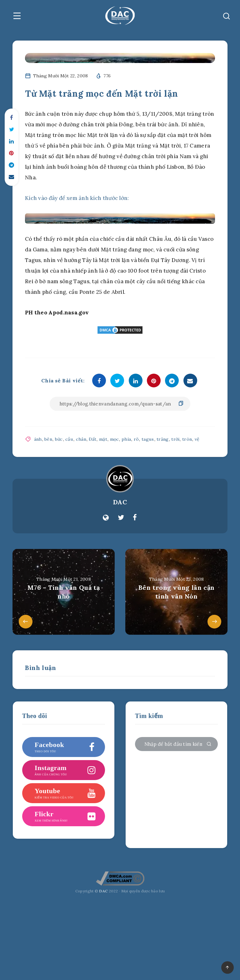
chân (80, 439)
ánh (38, 439)
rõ (135, 439)
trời (173, 439)
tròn (185, 439)
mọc (113, 439)
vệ (195, 439)
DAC (120, 502)
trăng (161, 439)
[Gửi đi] (209, 744)
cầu (69, 439)
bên (48, 439)
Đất (92, 439)
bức (59, 439)
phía (125, 439)
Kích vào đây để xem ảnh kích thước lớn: (77, 198)
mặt (102, 439)
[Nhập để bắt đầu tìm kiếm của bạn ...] (176, 744)
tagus (146, 439)
